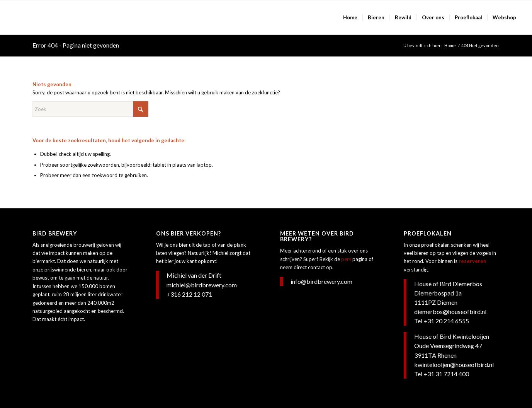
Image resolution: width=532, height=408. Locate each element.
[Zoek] (90, 109)
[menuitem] (350, 17)
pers (346, 259)
